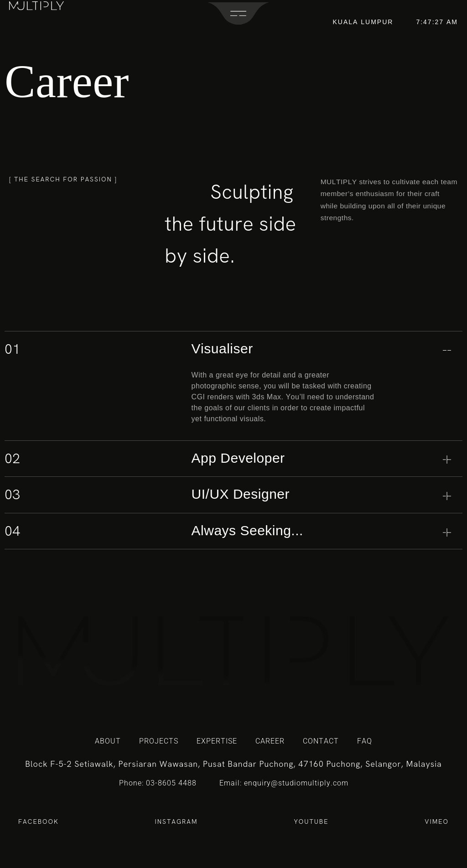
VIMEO (437, 821)
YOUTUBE (311, 821)
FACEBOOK (39, 821)
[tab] (233, 349)
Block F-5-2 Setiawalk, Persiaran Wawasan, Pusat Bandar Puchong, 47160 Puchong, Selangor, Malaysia (233, 764)
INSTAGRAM (176, 821)
